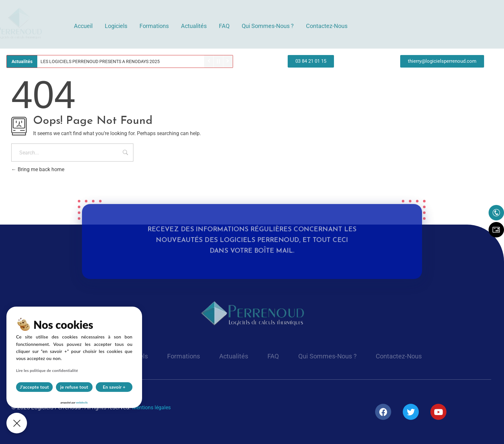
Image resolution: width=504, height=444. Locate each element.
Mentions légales (151, 407)
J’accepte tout (35, 387)
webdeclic (82, 402)
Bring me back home (38, 169)
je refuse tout (74, 387)
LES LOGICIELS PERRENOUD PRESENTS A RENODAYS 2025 (100, 61)
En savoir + (114, 387)
